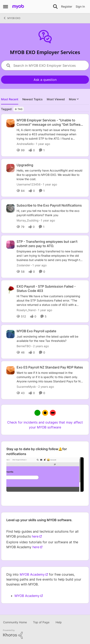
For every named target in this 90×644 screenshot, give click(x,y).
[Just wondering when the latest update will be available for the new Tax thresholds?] (50, 339)
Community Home (15, 622)
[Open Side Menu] (6, 7)
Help (59, 622)
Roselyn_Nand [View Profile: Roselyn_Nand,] (26, 310)
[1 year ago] (42, 144)
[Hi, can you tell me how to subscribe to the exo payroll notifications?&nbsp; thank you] (50, 213)
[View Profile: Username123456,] (10, 168)
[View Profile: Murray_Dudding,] (10, 208)
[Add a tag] (19, 109)
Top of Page (41, 622)
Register (67, 6)
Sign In (80, 6)
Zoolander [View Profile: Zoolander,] (23, 265)
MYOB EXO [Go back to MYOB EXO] (12, 18)
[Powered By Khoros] (45, 634)
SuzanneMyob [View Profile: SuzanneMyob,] (26, 387)
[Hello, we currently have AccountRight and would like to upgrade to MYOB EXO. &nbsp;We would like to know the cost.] (50, 175)
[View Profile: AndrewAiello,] (10, 123)
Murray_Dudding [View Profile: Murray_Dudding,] (28, 220)
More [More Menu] (74, 99)
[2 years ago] (40, 346)
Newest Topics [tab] (32, 99)
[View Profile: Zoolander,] (10, 245)
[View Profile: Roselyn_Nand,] (10, 289)
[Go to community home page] (18, 7)
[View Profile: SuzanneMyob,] (10, 370)
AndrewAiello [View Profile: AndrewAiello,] (25, 144)
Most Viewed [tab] (56, 99)
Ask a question (45, 80)
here (35, 536)
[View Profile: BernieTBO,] (10, 334)
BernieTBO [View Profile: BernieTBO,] (24, 346)
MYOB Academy (32, 574)
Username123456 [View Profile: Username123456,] (29, 184)
